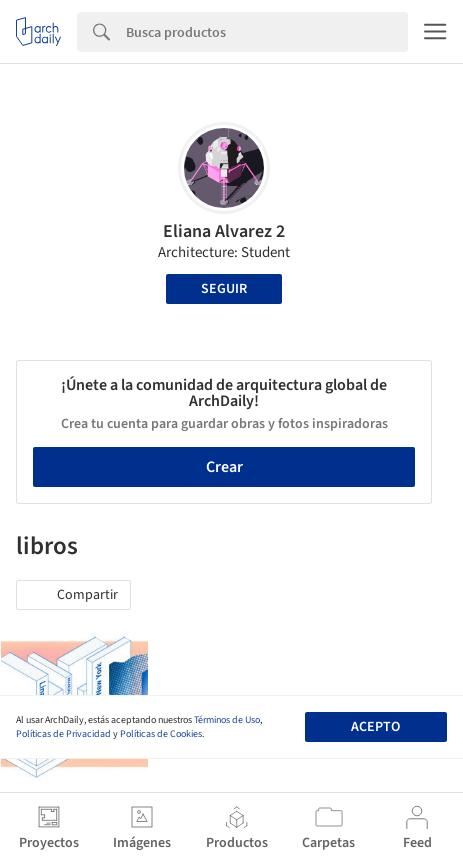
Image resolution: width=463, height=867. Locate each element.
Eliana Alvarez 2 (224, 231)
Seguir (224, 289)
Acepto (375, 727)
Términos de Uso (227, 720)
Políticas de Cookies (161, 734)
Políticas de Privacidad (63, 734)
